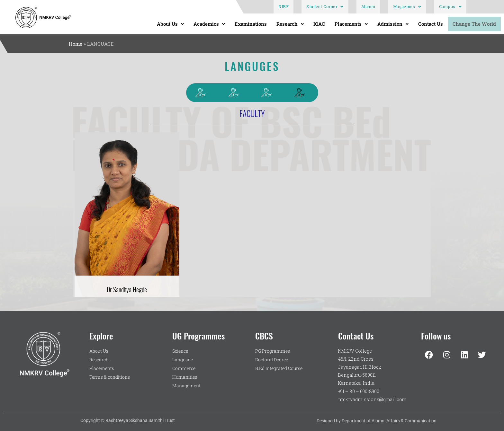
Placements (351, 24)
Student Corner (325, 7)
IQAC (319, 24)
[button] (325, 7)
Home (76, 44)
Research (290, 24)
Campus (450, 7)
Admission (393, 24)
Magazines (407, 7)
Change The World (474, 24)
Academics (209, 24)
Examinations (251, 24)
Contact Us (431, 24)
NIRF (283, 7)
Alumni (368, 7)
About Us (170, 24)
